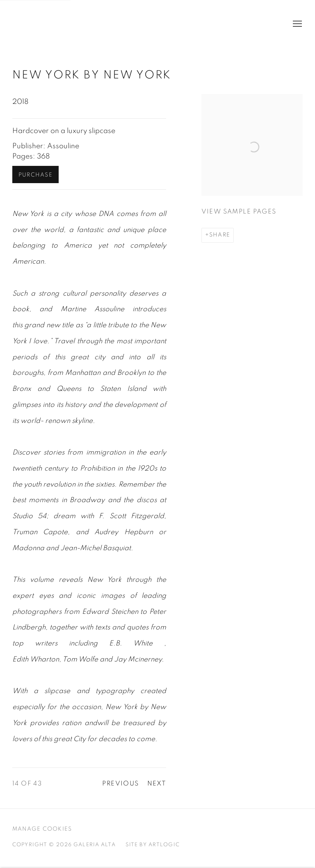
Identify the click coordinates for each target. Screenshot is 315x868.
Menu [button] (297, 24)
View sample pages (239, 212)
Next (157, 784)
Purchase (35, 175)
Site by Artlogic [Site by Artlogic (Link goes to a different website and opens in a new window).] (153, 845)
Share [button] (220, 235)
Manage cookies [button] (42, 829)
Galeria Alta (53, 24)
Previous (120, 784)
